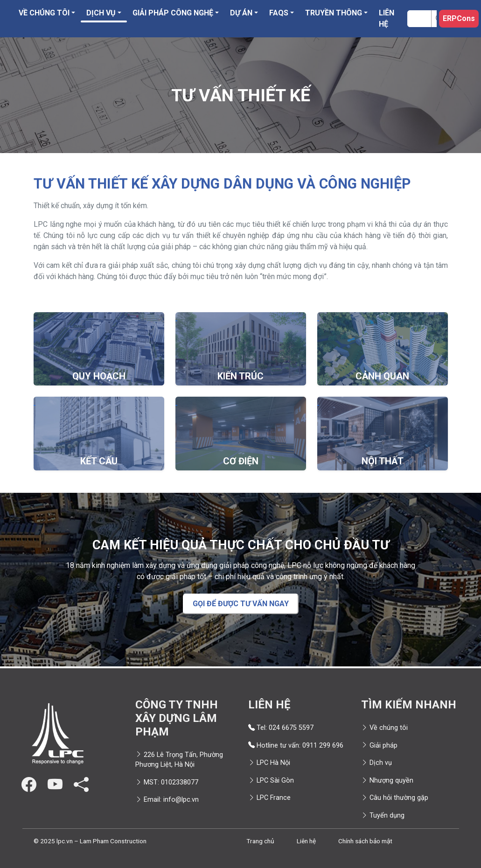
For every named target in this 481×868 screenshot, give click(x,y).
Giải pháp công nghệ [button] (173, 13)
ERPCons (459, 18)
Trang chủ (260, 841)
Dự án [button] (241, 13)
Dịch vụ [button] (101, 13)
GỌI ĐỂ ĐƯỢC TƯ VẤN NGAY (241, 604)
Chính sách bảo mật (365, 841)
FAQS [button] (279, 13)
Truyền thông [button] (334, 13)
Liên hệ (387, 18)
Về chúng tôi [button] (44, 13)
